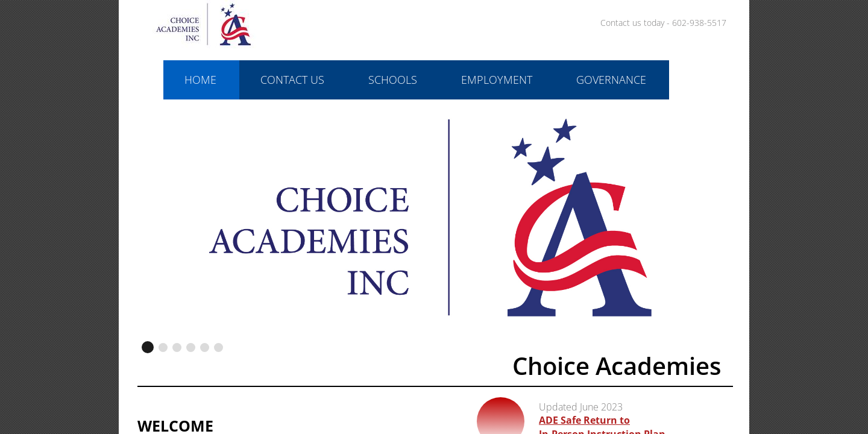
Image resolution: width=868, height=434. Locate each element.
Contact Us (292, 80)
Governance (611, 80)
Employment (497, 80)
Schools (393, 80)
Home (200, 80)
